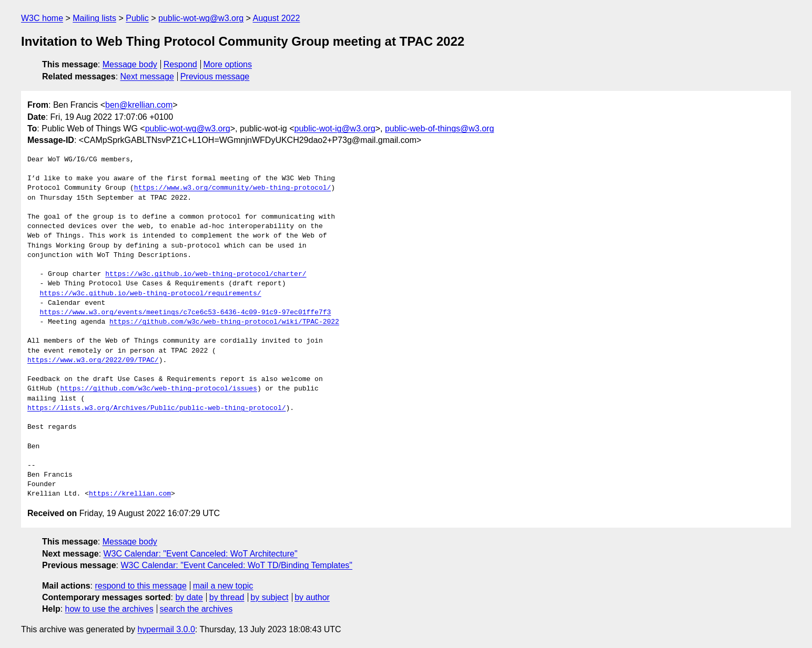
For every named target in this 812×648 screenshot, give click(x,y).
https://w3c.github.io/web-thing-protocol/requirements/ (150, 294)
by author (312, 597)
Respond (180, 64)
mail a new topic (223, 586)
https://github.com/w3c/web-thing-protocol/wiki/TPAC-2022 (224, 322)
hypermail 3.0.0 (166, 629)
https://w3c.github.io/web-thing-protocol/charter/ (206, 274)
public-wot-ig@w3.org (335, 128)
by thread (227, 597)
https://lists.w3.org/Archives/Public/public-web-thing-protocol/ (156, 408)
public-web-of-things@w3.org (439, 128)
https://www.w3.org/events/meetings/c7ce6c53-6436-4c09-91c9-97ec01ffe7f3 (185, 313)
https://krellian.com (130, 494)
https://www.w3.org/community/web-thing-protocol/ (232, 188)
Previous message (215, 76)
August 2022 (276, 18)
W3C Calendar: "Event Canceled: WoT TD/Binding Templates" (236, 565)
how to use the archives (109, 609)
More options (228, 64)
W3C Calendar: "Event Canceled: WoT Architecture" (201, 554)
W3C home (42, 18)
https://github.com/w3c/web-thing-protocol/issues (158, 389)
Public (137, 18)
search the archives (196, 609)
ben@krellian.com (139, 105)
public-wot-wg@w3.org (201, 18)
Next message (147, 76)
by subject (269, 597)
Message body (130, 64)
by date (189, 597)
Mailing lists (94, 18)
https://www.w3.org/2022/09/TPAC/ (93, 361)
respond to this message (140, 586)
